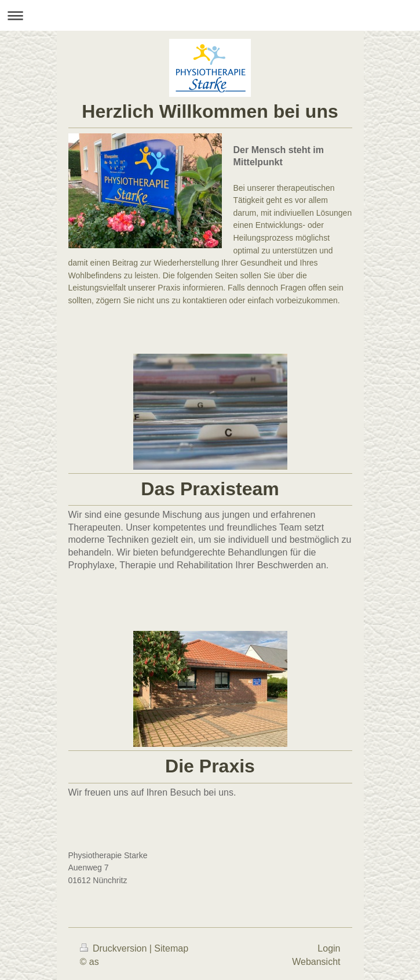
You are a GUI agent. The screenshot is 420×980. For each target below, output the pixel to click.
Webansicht (316, 962)
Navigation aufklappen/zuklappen (210, 15)
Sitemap (171, 948)
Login (329, 948)
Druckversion (115, 948)
